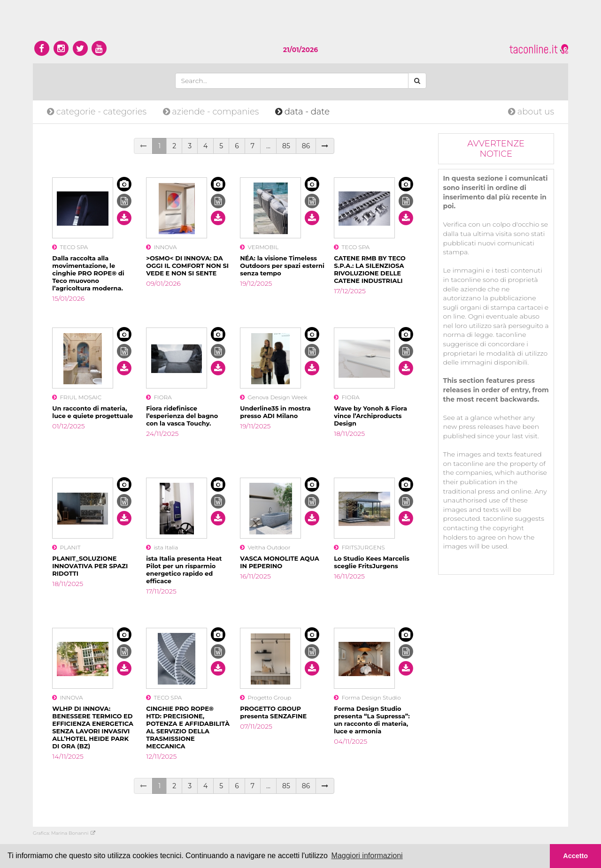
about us (531, 112)
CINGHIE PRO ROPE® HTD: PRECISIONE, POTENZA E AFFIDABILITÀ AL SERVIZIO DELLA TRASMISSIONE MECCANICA (188, 727)
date (302, 112)
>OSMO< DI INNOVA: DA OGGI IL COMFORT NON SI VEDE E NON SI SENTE (187, 266)
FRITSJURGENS (359, 547)
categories (98, 112)
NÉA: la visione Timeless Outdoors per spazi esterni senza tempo (282, 266)
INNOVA (161, 247)
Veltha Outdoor (265, 547)
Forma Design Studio (367, 697)
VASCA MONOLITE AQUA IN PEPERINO (280, 562)
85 (286, 146)
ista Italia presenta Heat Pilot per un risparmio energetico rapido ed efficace (184, 570)
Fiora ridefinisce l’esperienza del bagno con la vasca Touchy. (182, 416)
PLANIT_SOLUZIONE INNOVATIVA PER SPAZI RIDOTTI (90, 566)
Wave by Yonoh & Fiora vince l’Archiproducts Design (370, 416)
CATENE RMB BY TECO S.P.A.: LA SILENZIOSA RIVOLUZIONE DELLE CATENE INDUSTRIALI (370, 269)
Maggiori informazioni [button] (367, 856)
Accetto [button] (575, 856)
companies (212, 112)
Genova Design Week (274, 397)
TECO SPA (70, 247)
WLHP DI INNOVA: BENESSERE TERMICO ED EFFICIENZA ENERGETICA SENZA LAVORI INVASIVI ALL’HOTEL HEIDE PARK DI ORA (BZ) (93, 727)
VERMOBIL (259, 247)
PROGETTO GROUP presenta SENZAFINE (273, 712)
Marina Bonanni (73, 833)
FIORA (159, 397)
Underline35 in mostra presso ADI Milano (275, 412)
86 (306, 146)
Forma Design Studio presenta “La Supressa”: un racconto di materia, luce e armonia (372, 720)
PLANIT (66, 547)
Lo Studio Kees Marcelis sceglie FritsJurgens (372, 562)
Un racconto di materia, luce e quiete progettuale (92, 412)
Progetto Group (266, 697)
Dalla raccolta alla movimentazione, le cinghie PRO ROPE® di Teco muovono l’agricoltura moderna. (88, 273)
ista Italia (162, 547)
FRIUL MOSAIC (77, 397)
